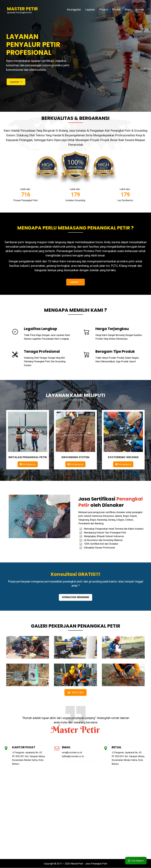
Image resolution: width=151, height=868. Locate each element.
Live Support (136, 861)
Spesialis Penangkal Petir (22, 10)
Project (104, 10)
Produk (116, 10)
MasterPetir (77, 864)
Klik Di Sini (75, 693)
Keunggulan (74, 10)
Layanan (90, 10)
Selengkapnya (28, 464)
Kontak (140, 10)
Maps (128, 10)
